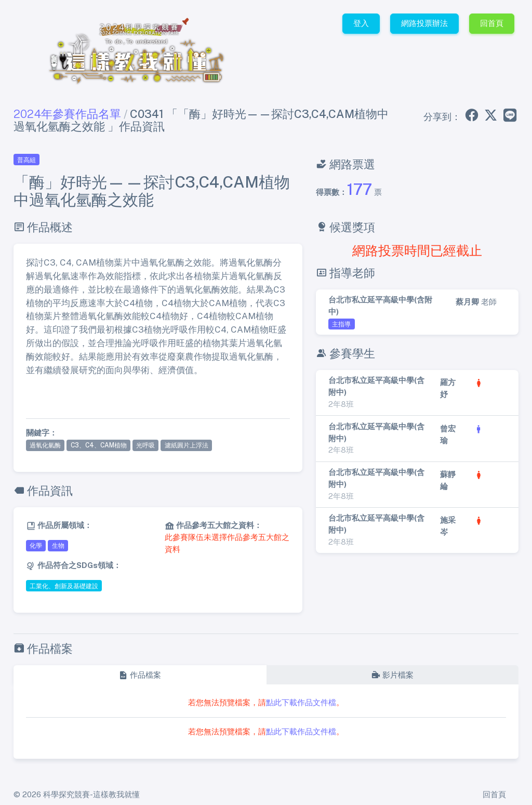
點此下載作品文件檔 (301, 702)
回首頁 (492, 23)
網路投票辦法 (424, 23)
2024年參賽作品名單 (67, 114)
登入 (361, 23)
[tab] (140, 675)
